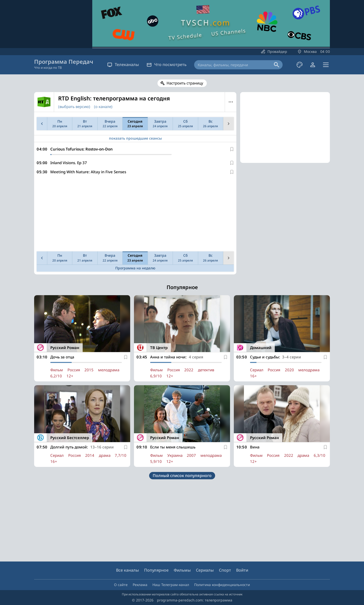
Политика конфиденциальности (222, 585)
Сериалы (205, 570)
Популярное (156, 570)
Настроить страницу (185, 83)
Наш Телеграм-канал (171, 585)
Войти (242, 570)
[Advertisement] (134, 214)
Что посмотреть (167, 64)
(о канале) (103, 106)
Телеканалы (123, 64)
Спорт (225, 570)
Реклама (140, 585)
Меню (231, 102)
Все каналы (128, 570)
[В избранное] (232, 149)
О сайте (121, 585)
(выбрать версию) (74, 106)
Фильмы (182, 570)
